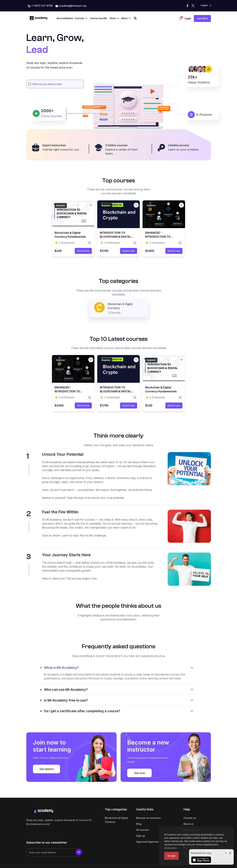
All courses (143, 819)
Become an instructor (149, 807)
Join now (202, 18)
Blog (139, 813)
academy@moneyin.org (71, 6)
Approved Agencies (148, 831)
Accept (171, 856)
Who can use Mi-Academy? (66, 735)
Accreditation (65, 18)
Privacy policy (191, 819)
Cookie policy (171, 848)
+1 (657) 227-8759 (40, 6)
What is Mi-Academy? (61, 713)
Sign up (141, 825)
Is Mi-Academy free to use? (66, 746)
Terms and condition (195, 825)
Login (188, 18)
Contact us (190, 807)
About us (189, 813)
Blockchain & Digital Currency (116, 809)
